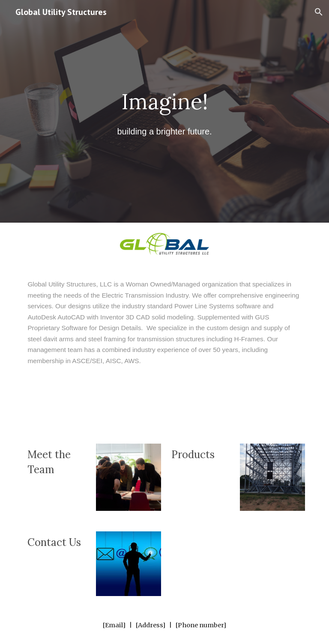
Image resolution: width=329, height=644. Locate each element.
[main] (164, 112)
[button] (319, 12)
